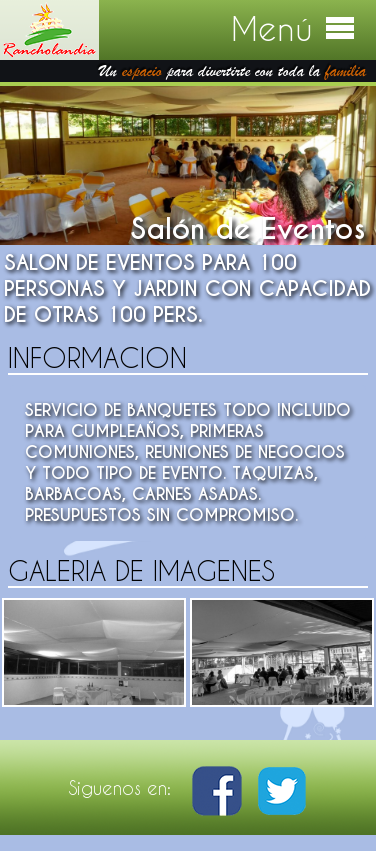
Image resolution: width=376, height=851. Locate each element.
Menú (293, 28)
